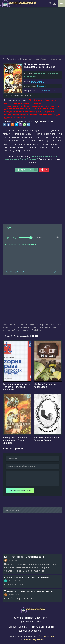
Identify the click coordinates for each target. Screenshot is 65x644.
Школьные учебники (30, 631)
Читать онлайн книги (42, 627)
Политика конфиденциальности (30, 618)
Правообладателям (30, 622)
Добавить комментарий (20, 490)
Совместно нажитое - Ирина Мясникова (27, 577)
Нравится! (27, 170)
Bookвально (43, 86)
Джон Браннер (37, 81)
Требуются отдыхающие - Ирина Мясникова (29, 591)
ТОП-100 (12, 627)
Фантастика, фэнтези (45, 91)
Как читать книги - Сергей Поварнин (25, 557)
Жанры (23, 627)
